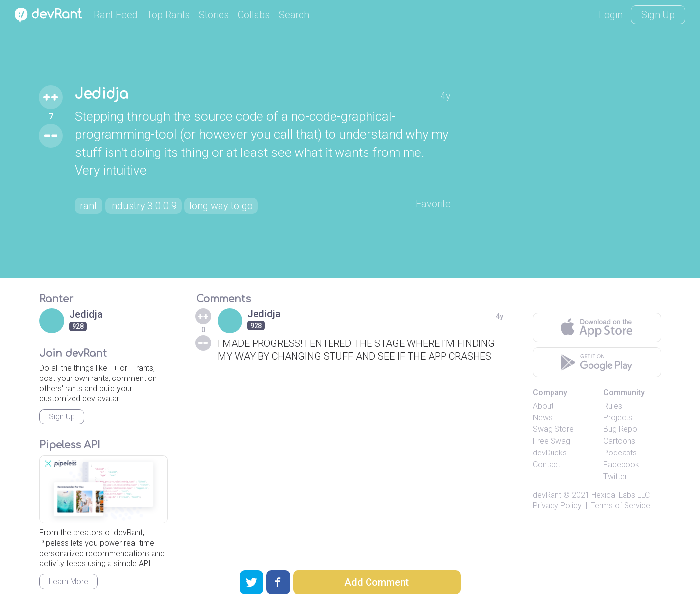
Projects (618, 418)
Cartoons (619, 441)
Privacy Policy (557, 506)
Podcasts (620, 453)
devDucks (550, 453)
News (543, 418)
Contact (547, 465)
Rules (613, 406)
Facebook (621, 465)
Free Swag (552, 441)
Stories (214, 15)
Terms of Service (621, 506)
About (543, 406)
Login (611, 15)
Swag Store (553, 429)
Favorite (433, 204)
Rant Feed (116, 15)
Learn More (69, 582)
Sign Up (658, 15)
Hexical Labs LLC (621, 495)
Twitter (615, 476)
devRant (547, 495)
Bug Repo (620, 429)
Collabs (254, 15)
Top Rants (168, 15)
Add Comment (377, 582)
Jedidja (102, 94)
